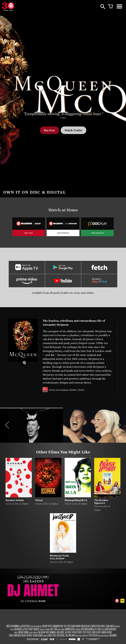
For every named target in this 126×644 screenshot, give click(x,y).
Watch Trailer (73, 130)
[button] (7, 425)
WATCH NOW (63, 233)
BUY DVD (29, 233)
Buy (49, 130)
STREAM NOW (97, 233)
